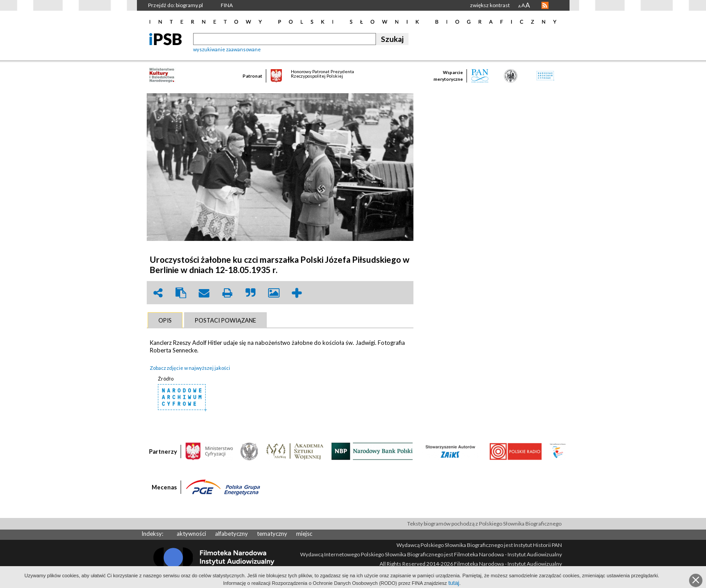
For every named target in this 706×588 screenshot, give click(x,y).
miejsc (304, 534)
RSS (545, 5)
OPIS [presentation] (165, 320)
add (297, 293)
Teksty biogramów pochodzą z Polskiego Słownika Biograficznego (484, 524)
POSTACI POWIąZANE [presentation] (225, 320)
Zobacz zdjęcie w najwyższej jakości (190, 368)
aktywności (191, 534)
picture (274, 293)
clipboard (181, 293)
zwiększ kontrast (490, 5)
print (227, 293)
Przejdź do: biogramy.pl (175, 5)
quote (251, 293)
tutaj (454, 583)
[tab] (165, 320)
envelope (204, 293)
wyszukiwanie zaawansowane (227, 49)
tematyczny (272, 534)
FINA (227, 5)
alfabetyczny (231, 534)
